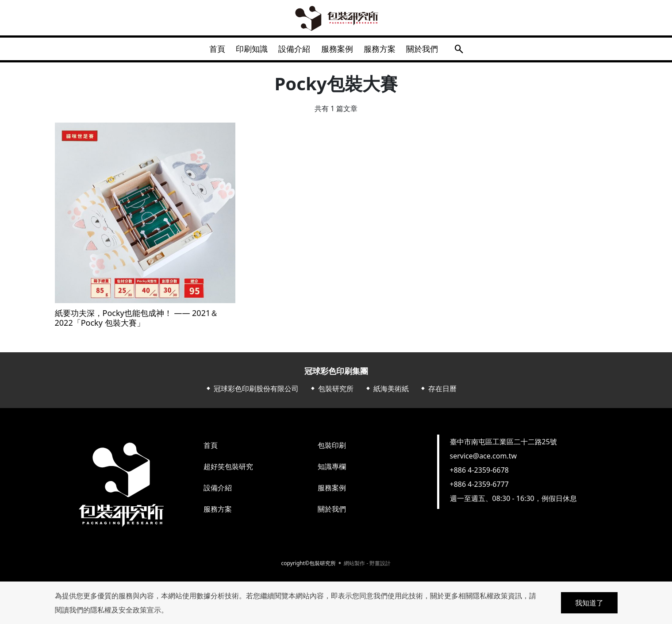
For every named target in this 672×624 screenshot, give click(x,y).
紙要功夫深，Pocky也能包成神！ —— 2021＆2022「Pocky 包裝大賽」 (137, 322)
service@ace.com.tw (484, 459)
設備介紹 (293, 50)
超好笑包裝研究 (228, 470)
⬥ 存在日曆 (438, 392)
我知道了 (589, 603)
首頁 (209, 50)
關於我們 (431, 50)
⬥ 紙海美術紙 (387, 392)
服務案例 (339, 50)
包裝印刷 (332, 449)
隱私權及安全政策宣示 (126, 610)
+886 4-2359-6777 (479, 488)
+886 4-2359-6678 (479, 474)
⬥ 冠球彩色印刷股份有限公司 (252, 392)
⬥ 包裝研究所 (331, 392)
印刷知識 (247, 50)
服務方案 (385, 50)
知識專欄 (332, 470)
